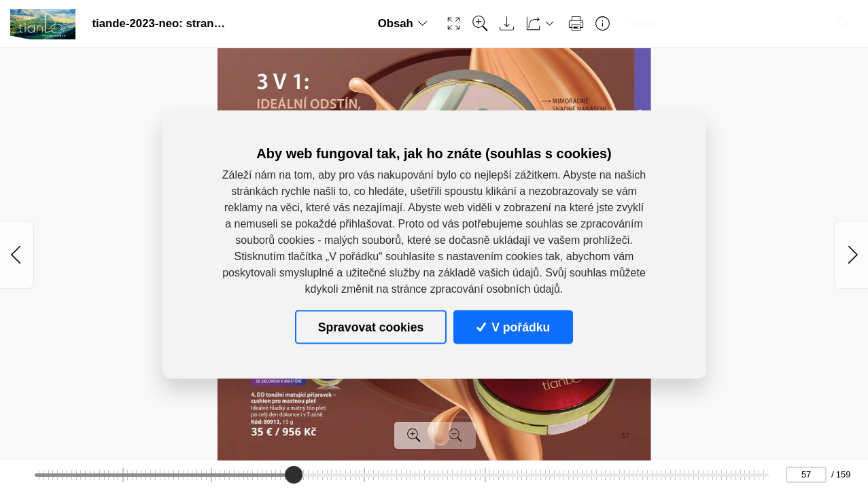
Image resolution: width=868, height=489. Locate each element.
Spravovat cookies (371, 327)
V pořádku (513, 327)
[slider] (294, 475)
